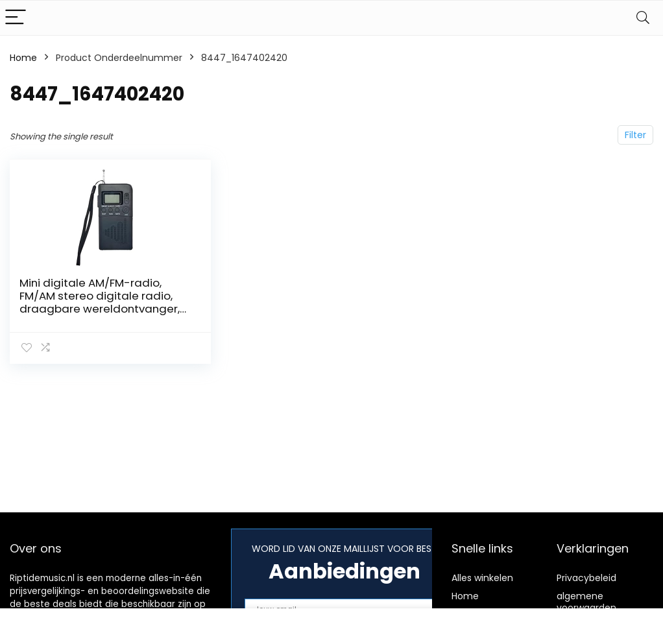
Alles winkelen (482, 578)
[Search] (643, 18)
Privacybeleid (586, 578)
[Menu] (16, 18)
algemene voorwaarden (586, 602)
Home (23, 58)
